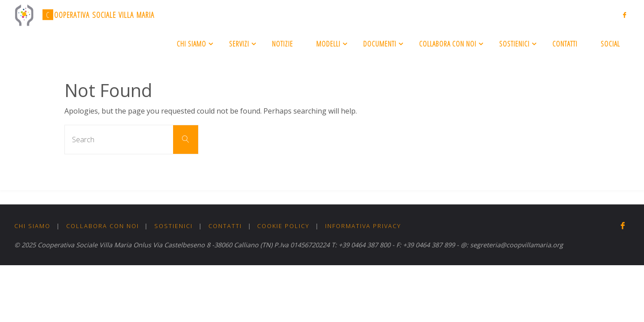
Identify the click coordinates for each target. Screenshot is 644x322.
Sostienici (174, 226)
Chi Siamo (32, 226)
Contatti (225, 226)
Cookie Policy (283, 226)
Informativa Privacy (363, 226)
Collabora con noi (103, 226)
